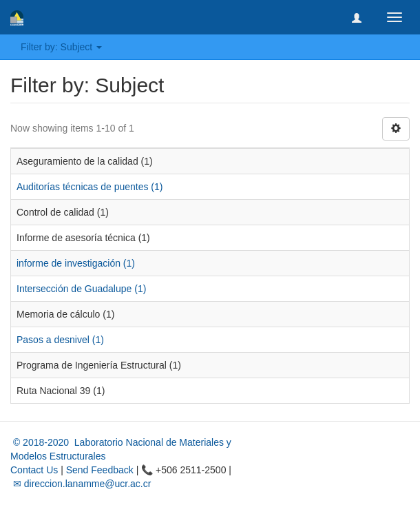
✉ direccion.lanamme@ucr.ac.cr (81, 484)
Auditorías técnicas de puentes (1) (90, 187)
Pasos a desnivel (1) (60, 340)
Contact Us (34, 470)
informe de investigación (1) (76, 263)
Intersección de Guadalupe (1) (81, 289)
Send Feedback (100, 470)
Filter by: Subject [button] (61, 47)
